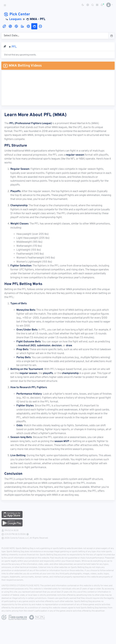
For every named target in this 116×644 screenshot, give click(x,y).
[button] (108, 5)
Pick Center (17, 14)
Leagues (15, 19)
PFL (14, 47)
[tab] (4, 26)
